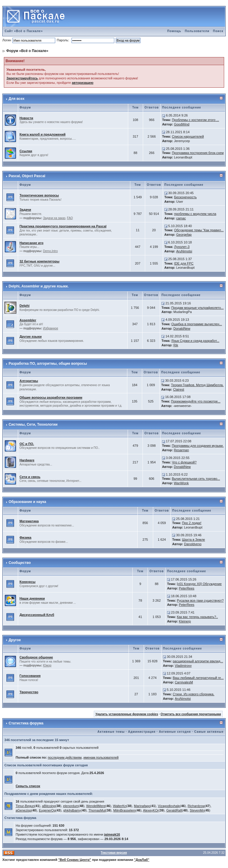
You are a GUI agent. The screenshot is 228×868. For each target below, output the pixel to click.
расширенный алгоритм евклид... (198, 661)
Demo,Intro (50, 251)
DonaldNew (182, 328)
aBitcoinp (49, 806)
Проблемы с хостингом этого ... (195, 120)
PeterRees (187, 588)
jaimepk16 (112, 834)
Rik (176, 345)
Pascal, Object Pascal (27, 176)
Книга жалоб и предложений (43, 134)
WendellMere (96, 806)
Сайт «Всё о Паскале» (24, 31)
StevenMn (197, 810)
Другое (15, 640)
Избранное (51, 328)
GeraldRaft (174, 810)
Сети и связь (30, 477)
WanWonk (181, 483)
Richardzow (196, 806)
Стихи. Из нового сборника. (194, 694)
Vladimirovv (183, 666)
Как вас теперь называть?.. (197, 617)
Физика (26, 537)
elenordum (71, 806)
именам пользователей (101, 757)
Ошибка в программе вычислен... (197, 324)
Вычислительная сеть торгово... (196, 479)
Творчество (29, 692)
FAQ (70, 218)
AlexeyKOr (151, 810)
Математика (29, 521)
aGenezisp (24, 810)
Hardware (27, 460)
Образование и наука (27, 502)
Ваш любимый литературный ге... (198, 678)
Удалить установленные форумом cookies (127, 714)
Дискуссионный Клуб (37, 615)
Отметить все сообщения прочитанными (191, 714)
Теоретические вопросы (39, 195)
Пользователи (197, 31)
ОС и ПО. (27, 444)
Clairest (179, 389)
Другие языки (31, 336)
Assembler (28, 320)
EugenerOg (47, 810)
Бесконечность (186, 197)
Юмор (47, 665)
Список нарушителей (188, 136)
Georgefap (184, 235)
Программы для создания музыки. (198, 446)
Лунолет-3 (182, 247)
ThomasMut (97, 810)
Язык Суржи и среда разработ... (195, 341)
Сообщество (20, 563)
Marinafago (142, 806)
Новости (26, 118)
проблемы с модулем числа (195, 214)
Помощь (174, 31)
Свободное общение (36, 657)
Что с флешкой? (184, 462)
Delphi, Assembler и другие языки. (39, 286)
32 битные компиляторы (39, 261)
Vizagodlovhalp (169, 806)
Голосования (30, 676)
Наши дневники (32, 598)
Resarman (182, 450)
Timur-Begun (25, 806)
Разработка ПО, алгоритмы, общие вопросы (48, 364)
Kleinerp (185, 621)
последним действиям (65, 757)
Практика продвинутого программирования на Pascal (63, 226)
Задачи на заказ (54, 218)
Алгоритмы (29, 381)
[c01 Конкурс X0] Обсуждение (199, 584)
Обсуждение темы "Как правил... (199, 230)
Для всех (16, 99)
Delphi (25, 306)
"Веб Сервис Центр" (75, 860)
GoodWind (182, 124)
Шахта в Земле (193, 540)
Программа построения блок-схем (198, 153)
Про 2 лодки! (192, 523)
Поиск (218, 31)
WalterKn (120, 806)
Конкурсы (28, 582)
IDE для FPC (184, 263)
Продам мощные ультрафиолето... (197, 308)
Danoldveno (193, 544)
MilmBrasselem (125, 810)
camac (181, 218)
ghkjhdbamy (72, 810)
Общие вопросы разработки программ (51, 397)
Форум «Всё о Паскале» (27, 51)
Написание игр (31, 243)
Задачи (25, 210)
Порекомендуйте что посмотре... (196, 401)
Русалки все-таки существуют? (200, 600)
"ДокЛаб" (142, 860)
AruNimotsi (184, 251)
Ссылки (26, 151)
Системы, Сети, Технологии (33, 424)
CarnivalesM (184, 682)
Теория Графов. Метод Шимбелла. (197, 385)
